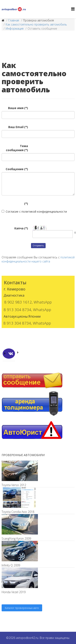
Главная (14, 20)
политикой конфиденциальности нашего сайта (38, 259)
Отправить (38, 246)
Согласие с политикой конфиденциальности (34, 212)
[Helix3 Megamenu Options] (73, 9)
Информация (15, 28)
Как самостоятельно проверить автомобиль (36, 24)
